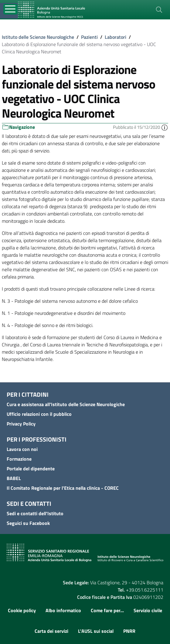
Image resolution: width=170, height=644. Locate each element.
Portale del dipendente (31, 469)
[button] (165, 127)
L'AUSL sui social (96, 631)
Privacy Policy (21, 424)
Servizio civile (148, 610)
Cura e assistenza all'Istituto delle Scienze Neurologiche (66, 404)
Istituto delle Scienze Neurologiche (38, 37)
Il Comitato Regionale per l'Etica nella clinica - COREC (63, 488)
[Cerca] (159, 10)
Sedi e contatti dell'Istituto (35, 513)
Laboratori (116, 37)
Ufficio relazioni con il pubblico (39, 414)
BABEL (14, 478)
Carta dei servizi (51, 631)
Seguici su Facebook (28, 523)
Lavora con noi (22, 449)
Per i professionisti (37, 439)
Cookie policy (22, 610)
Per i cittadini (28, 394)
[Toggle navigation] (10, 9)
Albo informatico (63, 610)
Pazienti (89, 37)
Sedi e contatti (29, 504)
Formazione (19, 459)
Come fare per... (107, 610)
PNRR (129, 631)
